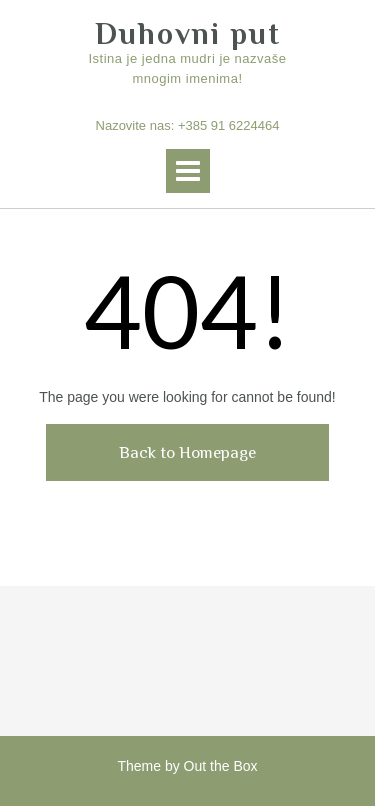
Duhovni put (188, 34)
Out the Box (221, 766)
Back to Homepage (187, 452)
